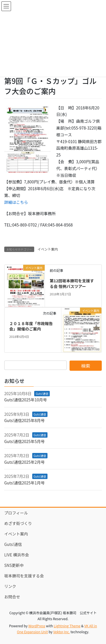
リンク (10, 586)
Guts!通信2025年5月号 (24, 441)
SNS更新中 (14, 565)
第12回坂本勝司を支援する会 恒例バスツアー (72, 283)
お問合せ (12, 597)
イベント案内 (48, 249)
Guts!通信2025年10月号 (26, 400)
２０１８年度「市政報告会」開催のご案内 (31, 326)
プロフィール (16, 513)
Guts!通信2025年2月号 (24, 462)
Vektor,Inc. (61, 632)
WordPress (37, 626)
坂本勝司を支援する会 (24, 576)
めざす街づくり (18, 523)
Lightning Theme (67, 626)
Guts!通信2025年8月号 (24, 420)
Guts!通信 (42, 394)
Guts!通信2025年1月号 (24, 483)
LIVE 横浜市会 (17, 555)
